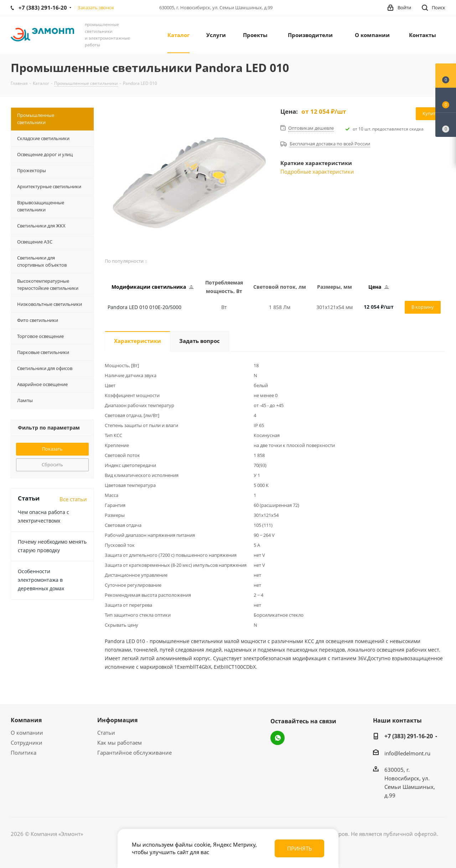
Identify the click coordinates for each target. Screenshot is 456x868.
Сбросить (52, 464)
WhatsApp (278, 738)
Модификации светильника (152, 287)
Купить (431, 113)
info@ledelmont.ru (407, 753)
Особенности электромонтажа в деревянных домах (41, 580)
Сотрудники (27, 743)
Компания (26, 720)
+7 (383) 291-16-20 (409, 736)
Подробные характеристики (317, 171)
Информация (117, 720)
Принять (300, 848)
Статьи (106, 733)
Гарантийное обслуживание (134, 753)
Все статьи (73, 499)
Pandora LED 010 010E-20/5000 (144, 307)
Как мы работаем (120, 743)
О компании (27, 733)
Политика (24, 753)
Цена (379, 287)
